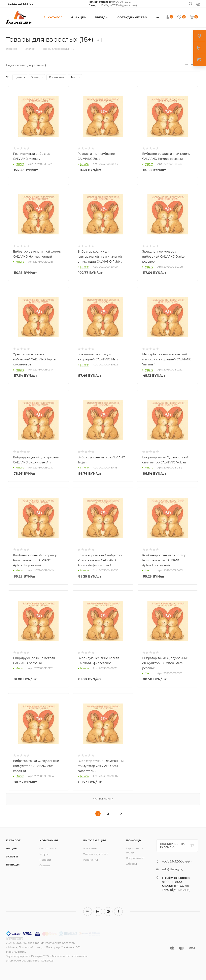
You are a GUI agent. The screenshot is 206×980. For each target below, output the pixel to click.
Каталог (13, 840)
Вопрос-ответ (135, 858)
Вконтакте (88, 911)
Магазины (90, 848)
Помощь (133, 840)
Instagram (98, 911)
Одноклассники (118, 911)
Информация (95, 840)
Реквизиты (90, 860)
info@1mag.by (173, 869)
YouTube (108, 911)
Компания (49, 840)
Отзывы (45, 865)
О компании (48, 848)
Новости (45, 860)
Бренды (13, 864)
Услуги (12, 856)
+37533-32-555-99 (20, 4)
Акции (12, 848)
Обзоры (131, 864)
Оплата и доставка (96, 854)
